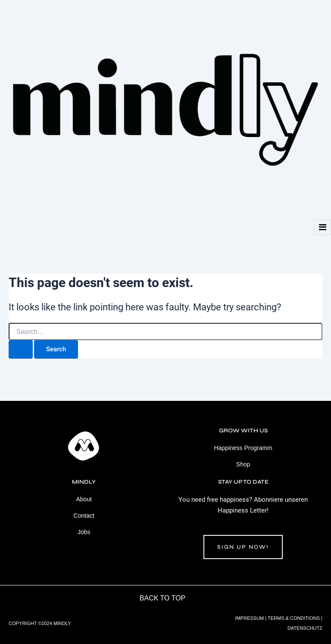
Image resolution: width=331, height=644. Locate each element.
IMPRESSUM (250, 618)
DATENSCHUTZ (305, 628)
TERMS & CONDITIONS (294, 618)
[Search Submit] (21, 349)
